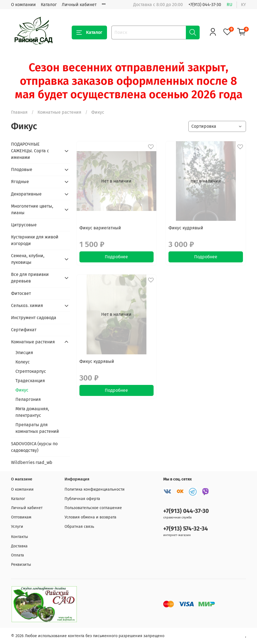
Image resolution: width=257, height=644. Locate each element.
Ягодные (20, 182)
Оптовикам (21, 517)
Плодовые (22, 169)
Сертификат (24, 330)
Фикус (22, 390)
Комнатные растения (59, 112)
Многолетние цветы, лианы (32, 209)
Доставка (19, 546)
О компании (23, 5)
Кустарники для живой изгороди (35, 240)
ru (230, 5)
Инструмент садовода (34, 318)
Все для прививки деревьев (30, 278)
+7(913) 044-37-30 (205, 5)
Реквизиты (21, 565)
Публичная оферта (82, 499)
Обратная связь (79, 527)
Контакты (20, 537)
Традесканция (30, 381)
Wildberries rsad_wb (32, 462)
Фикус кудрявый (186, 228)
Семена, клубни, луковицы (28, 259)
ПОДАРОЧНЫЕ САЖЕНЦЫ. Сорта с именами (30, 151)
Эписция (24, 353)
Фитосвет (21, 293)
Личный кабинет (79, 5)
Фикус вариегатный (100, 228)
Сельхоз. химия (27, 305)
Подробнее (116, 257)
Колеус (23, 362)
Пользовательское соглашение (93, 508)
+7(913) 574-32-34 (186, 529)
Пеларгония (28, 399)
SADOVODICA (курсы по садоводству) (34, 447)
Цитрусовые (24, 225)
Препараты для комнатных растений (37, 428)
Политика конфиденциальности (95, 489)
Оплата (18, 555)
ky (243, 5)
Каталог (49, 5)
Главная (19, 112)
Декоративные (26, 194)
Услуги (17, 527)
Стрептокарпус (31, 371)
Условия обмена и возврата (90, 517)
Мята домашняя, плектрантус (32, 412)
